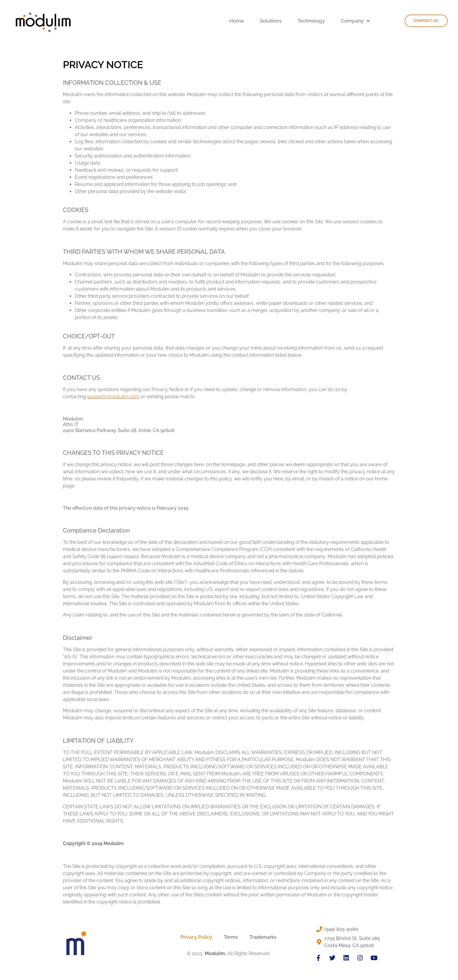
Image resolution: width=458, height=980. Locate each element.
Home (237, 21)
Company (355, 21)
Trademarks (263, 937)
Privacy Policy (196, 937)
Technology (311, 21)
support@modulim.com (113, 397)
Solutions (271, 21)
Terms (231, 937)
